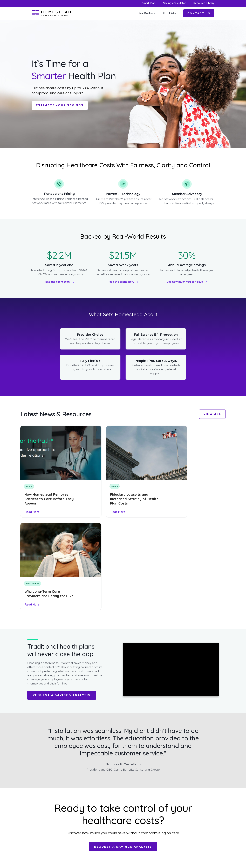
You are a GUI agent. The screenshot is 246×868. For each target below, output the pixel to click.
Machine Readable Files (124, 805)
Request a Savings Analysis (62, 596)
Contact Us (199, 13)
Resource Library (204, 3)
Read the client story (57, 282)
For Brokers (147, 13)
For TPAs (169, 13)
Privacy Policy (123, 812)
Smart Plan (149, 3)
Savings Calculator (174, 3)
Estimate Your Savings (60, 105)
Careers (86, 819)
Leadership (88, 806)
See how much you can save (185, 282)
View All (212, 414)
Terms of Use (122, 817)
